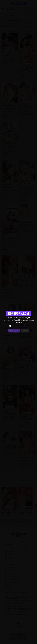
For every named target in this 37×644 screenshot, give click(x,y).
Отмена (25, 331)
